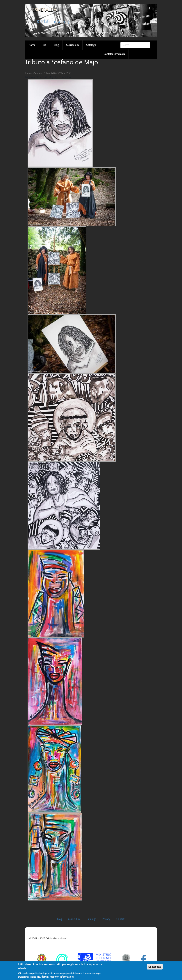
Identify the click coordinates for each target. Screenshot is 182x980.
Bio (45, 45)
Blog (56, 45)
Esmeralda (44, 10)
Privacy (106, 919)
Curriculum (72, 45)
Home (32, 45)
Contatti (121, 919)
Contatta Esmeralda (114, 54)
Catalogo (91, 45)
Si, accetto (155, 968)
